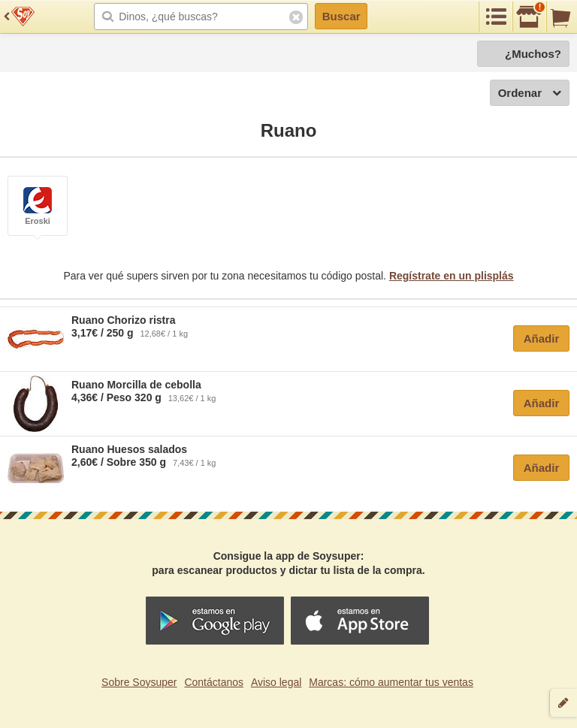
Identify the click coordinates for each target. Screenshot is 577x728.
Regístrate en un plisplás (452, 276)
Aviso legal (276, 682)
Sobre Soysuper (139, 682)
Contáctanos (214, 682)
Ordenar (530, 94)
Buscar (341, 16)
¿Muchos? (533, 54)
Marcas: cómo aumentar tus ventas (391, 682)
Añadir (542, 338)
